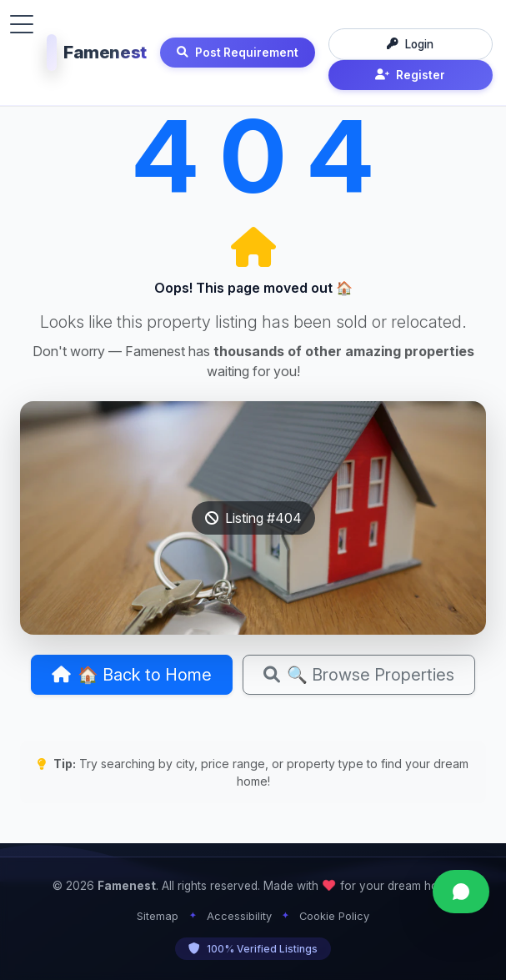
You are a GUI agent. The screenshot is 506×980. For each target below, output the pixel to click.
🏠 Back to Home (132, 675)
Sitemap (158, 916)
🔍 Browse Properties (359, 675)
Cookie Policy (334, 916)
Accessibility (239, 916)
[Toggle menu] (22, 24)
